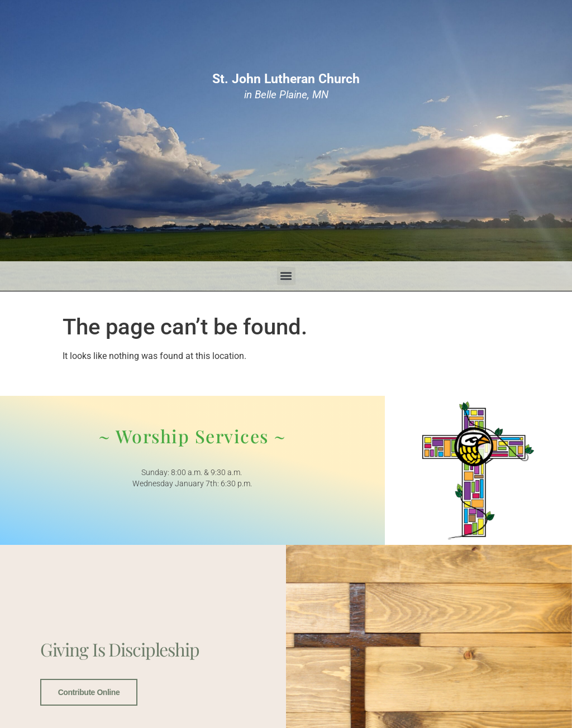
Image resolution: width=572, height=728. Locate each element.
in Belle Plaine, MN (286, 87)
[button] (286, 276)
